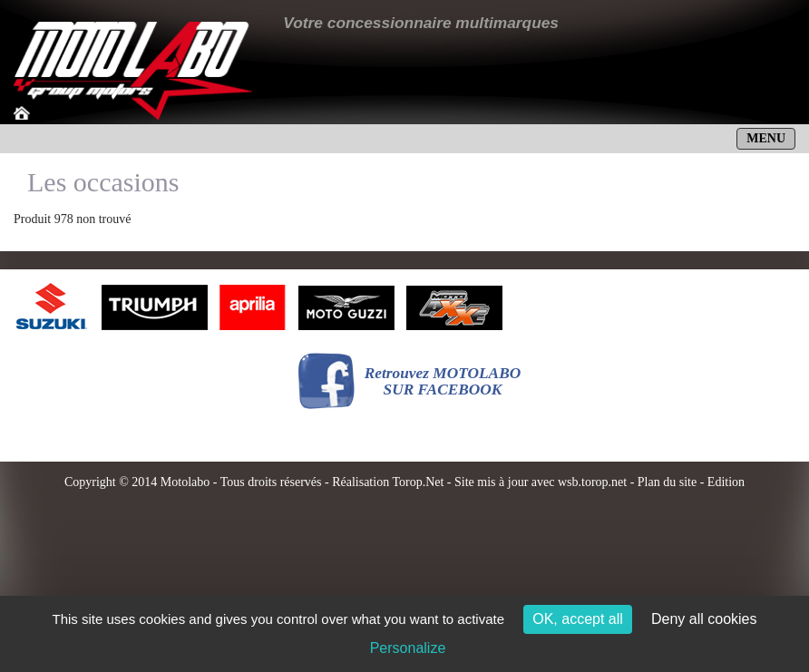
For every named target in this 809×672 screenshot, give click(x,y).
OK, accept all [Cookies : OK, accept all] (578, 619)
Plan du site (667, 482)
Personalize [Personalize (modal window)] (408, 648)
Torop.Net (418, 482)
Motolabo (185, 482)
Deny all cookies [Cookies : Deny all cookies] (704, 619)
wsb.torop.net (592, 482)
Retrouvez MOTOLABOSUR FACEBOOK (443, 382)
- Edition (721, 482)
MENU (766, 138)
